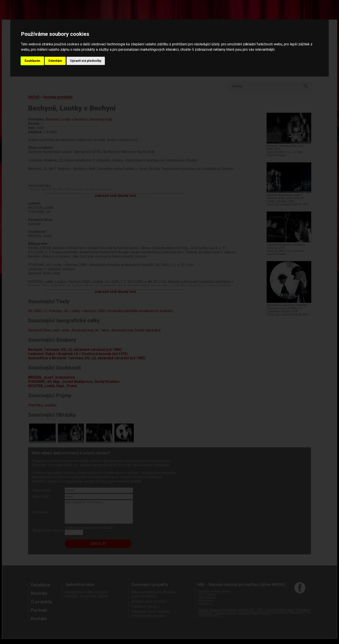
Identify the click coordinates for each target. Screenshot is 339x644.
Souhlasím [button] (32, 61)
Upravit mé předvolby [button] (86, 61)
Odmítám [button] (55, 61)
